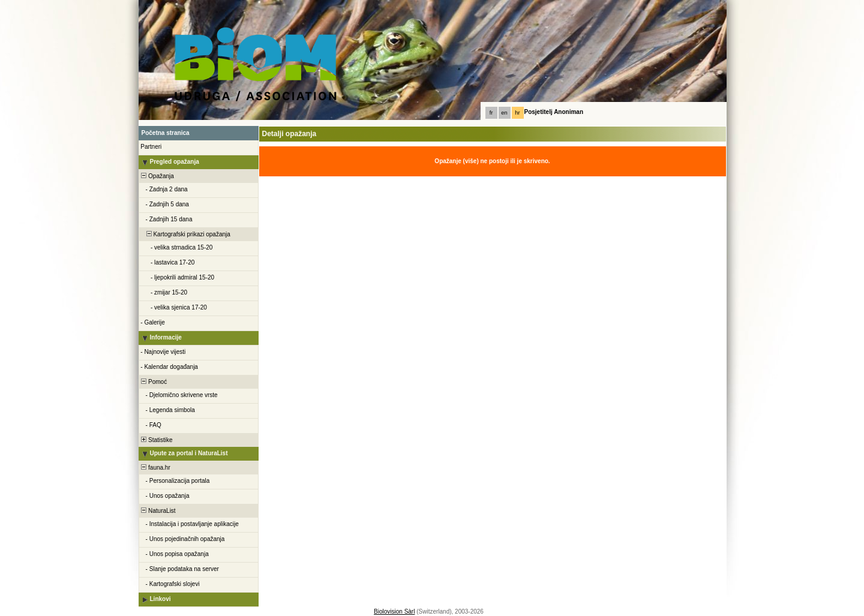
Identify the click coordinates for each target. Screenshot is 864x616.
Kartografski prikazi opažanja (185, 234)
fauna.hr (155, 468)
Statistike (156, 440)
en (504, 113)
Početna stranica (166, 133)
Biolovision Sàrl (394, 612)
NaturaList (158, 511)
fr (491, 113)
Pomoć (154, 382)
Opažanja (157, 176)
